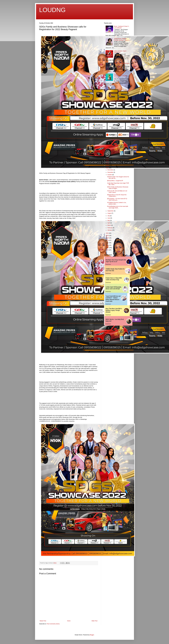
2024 (108, 163)
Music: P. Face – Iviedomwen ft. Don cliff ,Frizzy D (120, 76)
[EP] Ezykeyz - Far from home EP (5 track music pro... (117, 199)
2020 (108, 236)
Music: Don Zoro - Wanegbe (122, 63)
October (110, 175)
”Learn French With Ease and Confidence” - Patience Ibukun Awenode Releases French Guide (113, 299)
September (111, 211)
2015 (108, 248)
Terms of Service (110, 336)
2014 (108, 250)
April (109, 223)
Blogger (92, 635)
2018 (108, 240)
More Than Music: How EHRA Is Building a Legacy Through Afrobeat (114, 310)
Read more (108, 264)
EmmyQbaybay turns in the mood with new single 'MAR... (118, 207)
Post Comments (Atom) (53, 624)
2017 (108, 243)
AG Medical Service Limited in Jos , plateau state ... (117, 203)
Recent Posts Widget (125, 326)
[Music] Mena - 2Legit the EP (115, 181)
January (110, 230)
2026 (108, 158)
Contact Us (109, 338)
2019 (108, 238)
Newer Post (43, 621)
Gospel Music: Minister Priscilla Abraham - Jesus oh (122, 39)
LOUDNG (52, 10)
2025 (108, 161)
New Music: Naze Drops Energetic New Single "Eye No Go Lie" (116, 261)
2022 (108, 168)
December (111, 170)
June (109, 218)
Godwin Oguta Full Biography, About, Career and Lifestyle (113, 288)
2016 (108, 245)
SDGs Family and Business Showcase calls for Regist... (118, 188)
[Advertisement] (110, 120)
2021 (108, 233)
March (109, 225)
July (109, 216)
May (109, 221)
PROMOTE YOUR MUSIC (113, 340)
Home (69, 621)
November (111, 172)
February (110, 228)
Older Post (94, 621)
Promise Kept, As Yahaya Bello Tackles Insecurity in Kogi (114, 279)
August (110, 213)
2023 (108, 165)
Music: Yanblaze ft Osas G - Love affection (122, 27)
